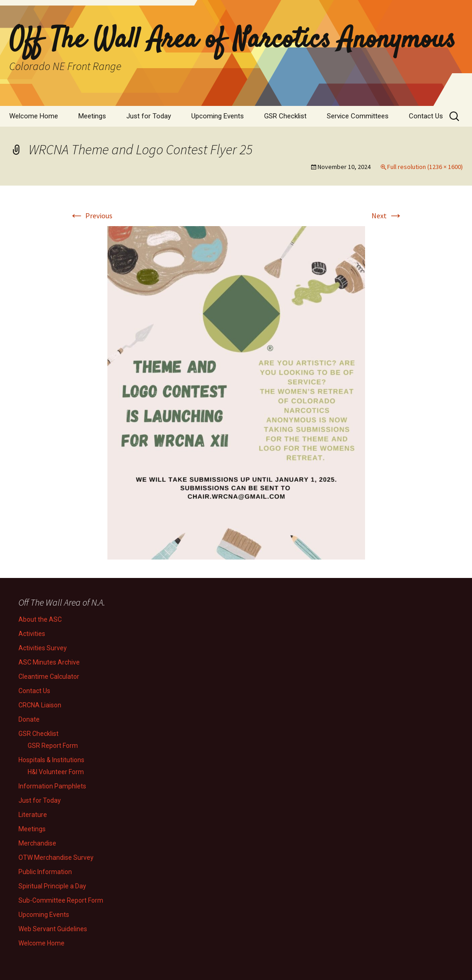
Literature (33, 815)
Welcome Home (34, 116)
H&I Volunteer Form (56, 772)
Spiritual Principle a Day (52, 886)
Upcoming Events (218, 116)
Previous (91, 216)
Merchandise (37, 843)
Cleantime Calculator (49, 677)
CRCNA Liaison (40, 705)
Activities (32, 634)
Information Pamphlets (52, 786)
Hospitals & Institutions (51, 760)
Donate (29, 719)
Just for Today (149, 116)
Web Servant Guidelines (53, 929)
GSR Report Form (53, 746)
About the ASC (40, 619)
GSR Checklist (285, 116)
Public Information (45, 872)
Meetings (92, 116)
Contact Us (426, 116)
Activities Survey (43, 648)
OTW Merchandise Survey (56, 857)
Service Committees (358, 116)
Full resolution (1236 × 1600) (425, 167)
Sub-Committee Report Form (61, 900)
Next (387, 216)
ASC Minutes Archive (49, 662)
